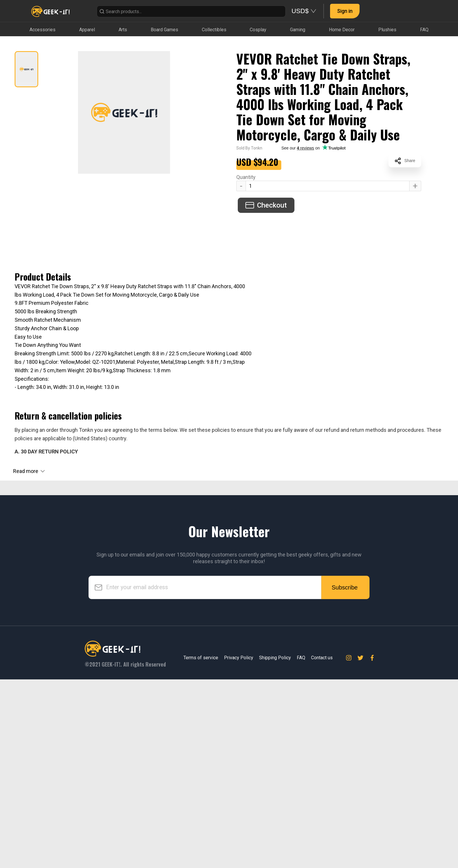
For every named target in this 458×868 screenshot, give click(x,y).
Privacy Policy (239, 847)
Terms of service (201, 847)
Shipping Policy (275, 847)
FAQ (301, 847)
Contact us (322, 847)
